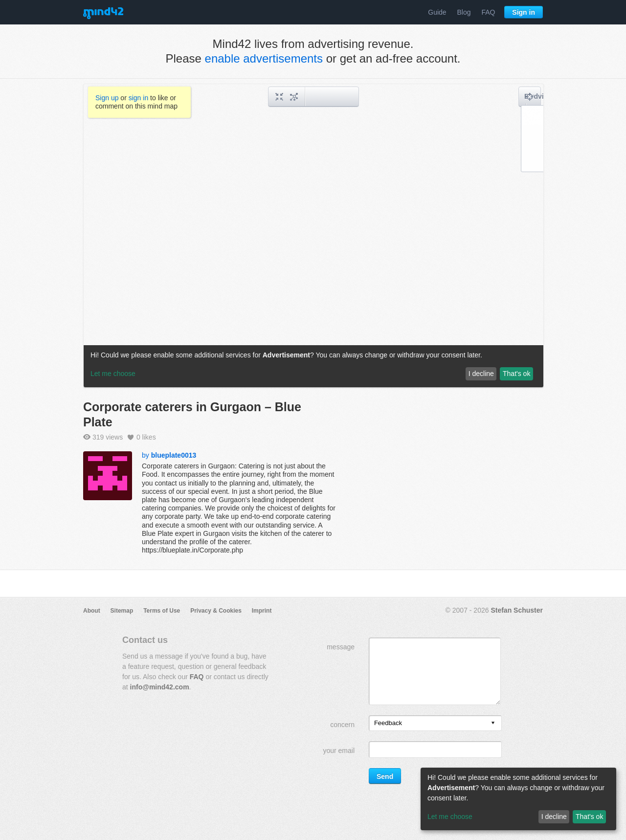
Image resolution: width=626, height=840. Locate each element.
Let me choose (450, 817)
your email (339, 751)
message (341, 647)
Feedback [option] (388, 723)
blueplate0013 (174, 455)
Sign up (107, 98)
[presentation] (493, 723)
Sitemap (122, 611)
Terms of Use (162, 611)
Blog (464, 12)
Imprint (262, 611)
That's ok (589, 817)
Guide (437, 12)
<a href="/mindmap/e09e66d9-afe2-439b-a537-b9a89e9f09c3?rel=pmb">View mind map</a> (313, 236)
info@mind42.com (160, 687)
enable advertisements (264, 58)
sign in (138, 98)
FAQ (488, 12)
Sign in (524, 12)
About (92, 611)
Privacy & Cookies (216, 611)
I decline (554, 817)
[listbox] (435, 723)
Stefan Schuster (517, 610)
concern (342, 725)
